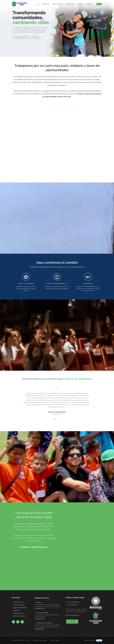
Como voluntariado (73, 602)
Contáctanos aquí (73, 615)
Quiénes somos (18, 602)
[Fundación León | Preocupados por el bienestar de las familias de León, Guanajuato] (19, 4)
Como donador (72, 605)
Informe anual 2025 (19, 616)
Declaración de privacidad (40, 640)
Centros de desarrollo (20, 608)
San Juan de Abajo (42, 613)
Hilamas (39, 602)
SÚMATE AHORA (35, 37)
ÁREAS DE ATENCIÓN (26, 284)
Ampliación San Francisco (44, 623)
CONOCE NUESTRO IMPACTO (21, 37)
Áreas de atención (19, 605)
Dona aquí (99, 4)
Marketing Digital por (90, 640)
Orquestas (17, 610)
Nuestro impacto (19, 613)
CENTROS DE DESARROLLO (57, 284)
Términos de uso (55, 640)
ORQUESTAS (88, 284)
